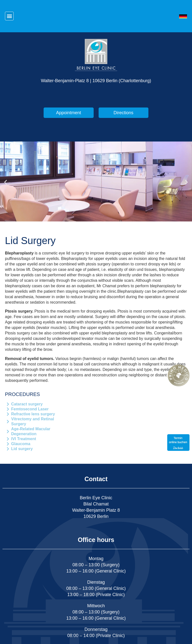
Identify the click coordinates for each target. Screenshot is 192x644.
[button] (9, 16)
